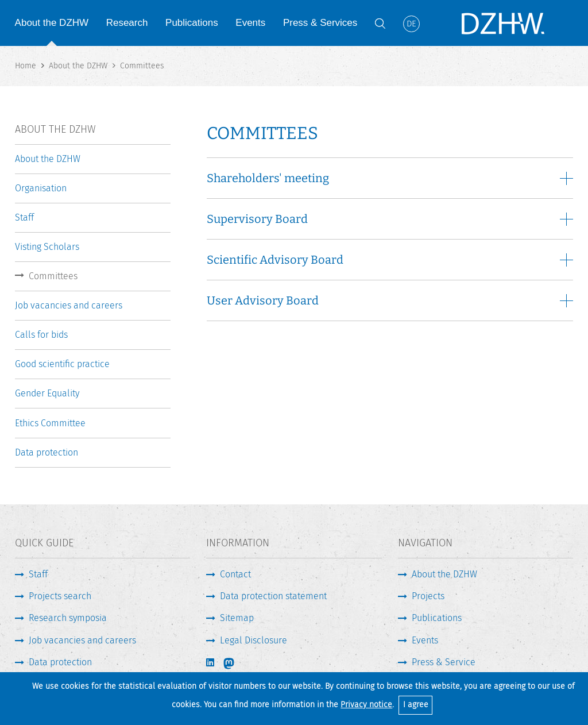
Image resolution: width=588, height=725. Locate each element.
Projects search (60, 596)
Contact (235, 574)
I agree (416, 705)
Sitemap (237, 618)
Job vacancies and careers (69, 305)
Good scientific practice (62, 364)
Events (250, 23)
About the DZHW (52, 23)
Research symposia (68, 618)
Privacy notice (366, 705)
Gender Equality (47, 393)
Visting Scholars (47, 247)
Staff (24, 217)
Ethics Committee (50, 423)
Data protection (47, 452)
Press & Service (444, 662)
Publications (192, 23)
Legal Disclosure (254, 640)
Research (127, 23)
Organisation (41, 188)
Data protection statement (273, 596)
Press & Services (320, 23)
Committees (53, 276)
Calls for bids (41, 335)
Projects (428, 596)
